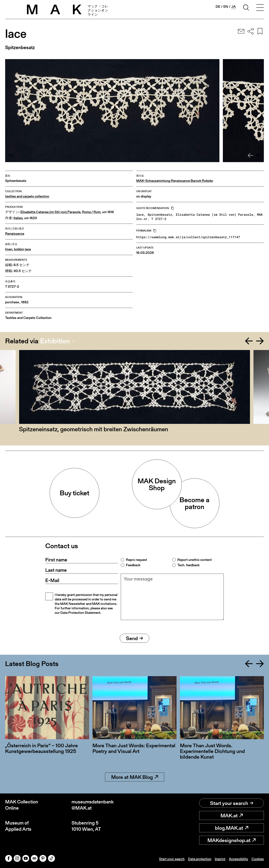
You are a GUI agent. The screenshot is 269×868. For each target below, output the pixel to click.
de (218, 7)
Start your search (232, 803)
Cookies (258, 859)
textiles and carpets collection (27, 196)
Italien (18, 218)
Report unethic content (195, 560)
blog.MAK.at (232, 828)
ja (233, 7)
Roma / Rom (91, 212)
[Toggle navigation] (260, 8)
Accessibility (238, 859)
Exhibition (55, 341)
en (226, 7)
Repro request (136, 560)
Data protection (200, 859)
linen (9, 249)
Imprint (220, 859)
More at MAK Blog (135, 777)
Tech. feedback (188, 565)
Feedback (133, 565)
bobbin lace (22, 249)
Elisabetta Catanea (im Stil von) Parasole (50, 212)
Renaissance (15, 234)
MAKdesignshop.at (232, 840)
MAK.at (232, 815)
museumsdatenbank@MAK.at (93, 805)
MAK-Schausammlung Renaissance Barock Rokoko (175, 181)
